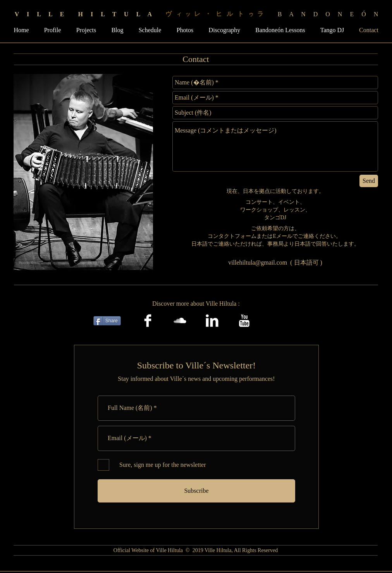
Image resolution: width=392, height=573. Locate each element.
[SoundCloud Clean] (180, 321)
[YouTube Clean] (244, 321)
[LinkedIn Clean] (212, 321)
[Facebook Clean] (148, 321)
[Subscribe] (196, 491)
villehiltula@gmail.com (258, 262)
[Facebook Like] (284, 321)
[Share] (107, 321)
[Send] (369, 181)
